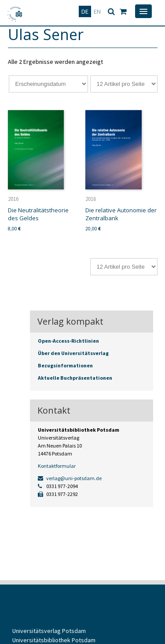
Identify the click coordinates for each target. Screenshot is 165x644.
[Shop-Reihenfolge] (48, 84)
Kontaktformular (57, 466)
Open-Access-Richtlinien (68, 341)
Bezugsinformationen (65, 365)
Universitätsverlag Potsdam (49, 631)
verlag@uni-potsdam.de (70, 478)
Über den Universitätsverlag (73, 353)
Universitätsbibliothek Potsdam (54, 640)
